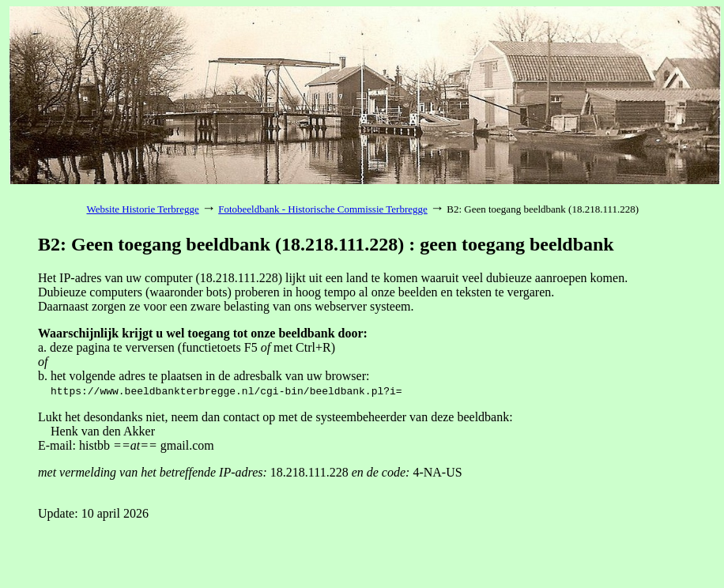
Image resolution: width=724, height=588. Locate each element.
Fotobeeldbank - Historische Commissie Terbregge (323, 209)
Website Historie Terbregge (143, 209)
